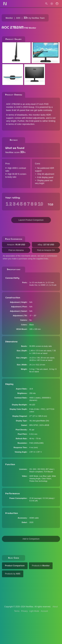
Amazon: (16, 245)
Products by (13, 574)
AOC (18, 18)
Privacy (24, 611)
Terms (17, 611)
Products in (41, 566)
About (55, 607)
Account (44, 611)
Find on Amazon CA (46, 250)
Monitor (9, 18)
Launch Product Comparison (31, 220)
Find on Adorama (16, 250)
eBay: (46, 245)
